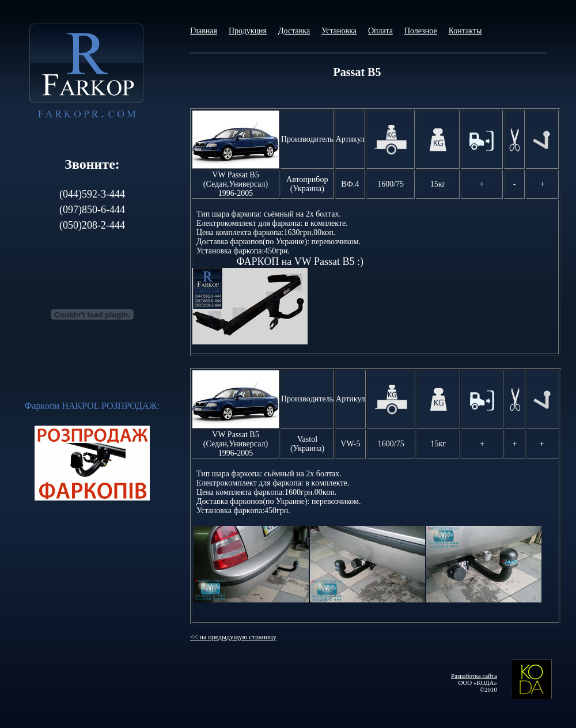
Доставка (294, 31)
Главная (204, 31)
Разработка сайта (474, 676)
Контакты (465, 31)
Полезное (421, 31)
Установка (339, 31)
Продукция (248, 31)
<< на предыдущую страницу (233, 637)
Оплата (380, 31)
